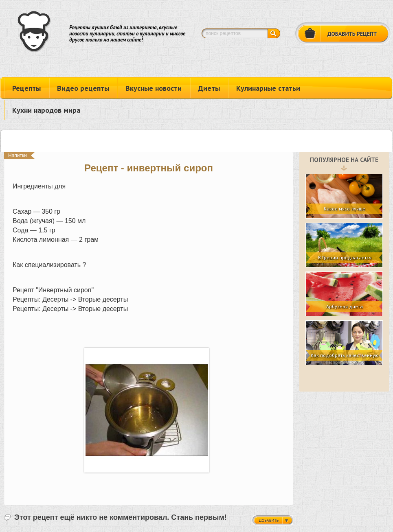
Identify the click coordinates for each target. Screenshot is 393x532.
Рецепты (26, 88)
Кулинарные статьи (268, 88)
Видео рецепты (83, 88)
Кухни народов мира (46, 110)
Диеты (209, 88)
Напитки (18, 155)
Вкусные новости (154, 88)
